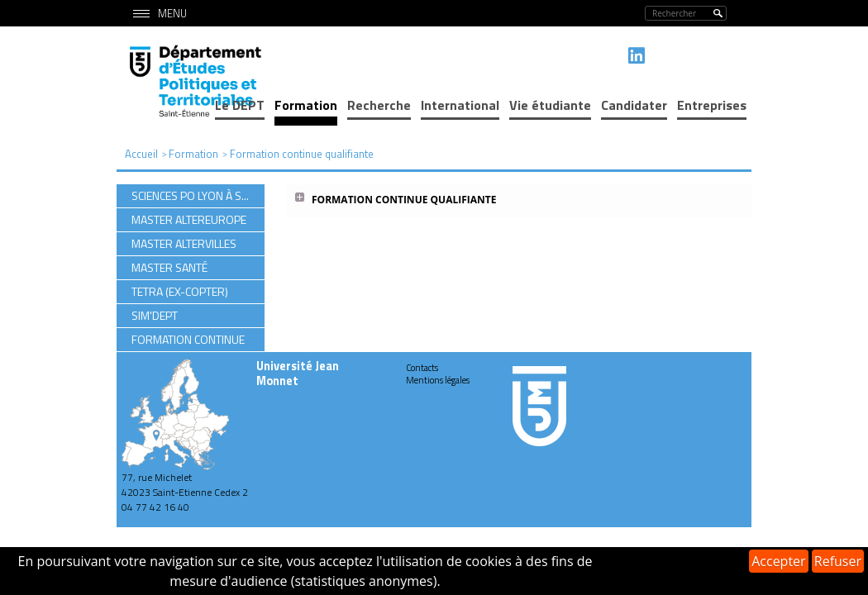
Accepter (778, 561)
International (460, 105)
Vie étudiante (550, 105)
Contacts (422, 368)
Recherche (379, 105)
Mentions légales (438, 380)
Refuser (838, 561)
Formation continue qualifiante (404, 200)
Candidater (634, 105)
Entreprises (712, 105)
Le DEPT (240, 105)
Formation (306, 105)
